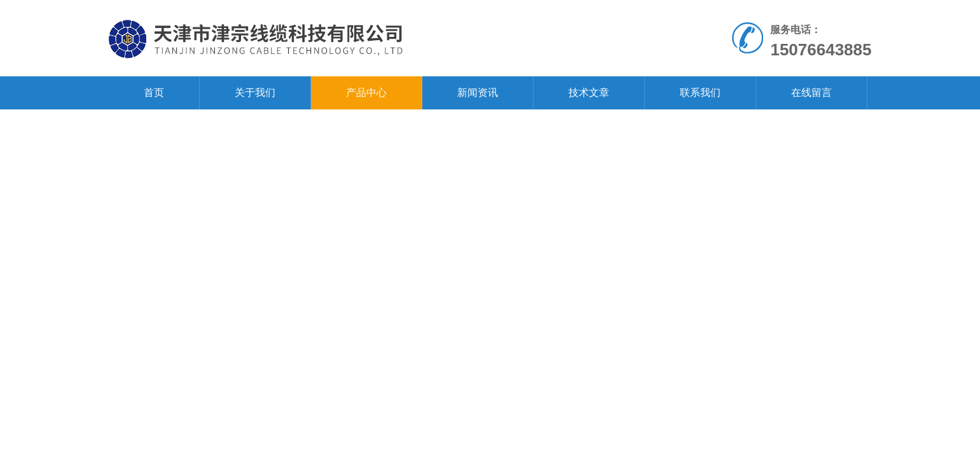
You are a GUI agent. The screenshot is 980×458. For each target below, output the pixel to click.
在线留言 (811, 93)
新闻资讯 (478, 93)
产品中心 (366, 93)
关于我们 (255, 93)
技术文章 (589, 93)
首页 (154, 93)
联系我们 (700, 93)
